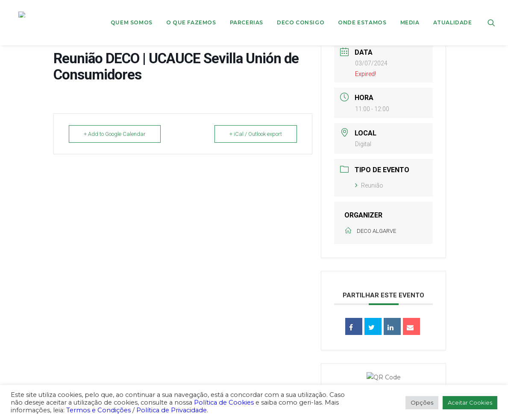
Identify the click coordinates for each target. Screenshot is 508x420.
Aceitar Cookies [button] (470, 402)
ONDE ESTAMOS (362, 14)
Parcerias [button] (247, 14)
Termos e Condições (98, 410)
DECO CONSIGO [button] (301, 14)
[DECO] (23, 15)
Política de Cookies (224, 402)
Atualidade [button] (453, 14)
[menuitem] (132, 15)
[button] (491, 15)
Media (410, 14)
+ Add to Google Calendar (115, 134)
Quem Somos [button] (132, 14)
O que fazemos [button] (191, 14)
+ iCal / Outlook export (256, 134)
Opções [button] (422, 402)
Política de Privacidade (172, 410)
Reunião (369, 185)
